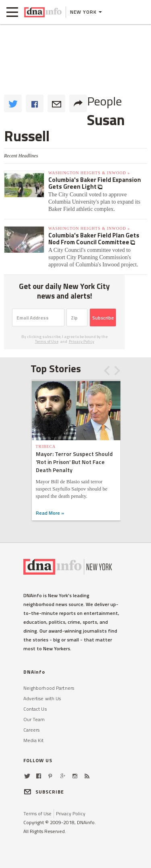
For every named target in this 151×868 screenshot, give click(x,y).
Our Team (34, 719)
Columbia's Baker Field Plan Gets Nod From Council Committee (94, 239)
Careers (32, 730)
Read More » (50, 513)
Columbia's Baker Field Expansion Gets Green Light (95, 183)
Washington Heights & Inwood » (89, 173)
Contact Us (35, 709)
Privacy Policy (82, 341)
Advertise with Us (42, 698)
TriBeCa (46, 446)
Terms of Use (47, 341)
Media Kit (34, 740)
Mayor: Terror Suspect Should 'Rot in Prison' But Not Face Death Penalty (74, 462)
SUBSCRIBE (44, 792)
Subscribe (103, 318)
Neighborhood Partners (49, 688)
